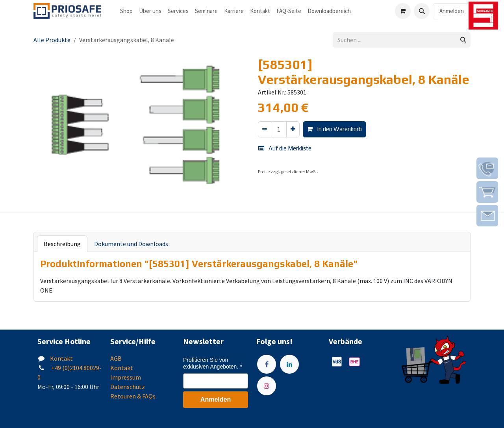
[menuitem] (126, 11)
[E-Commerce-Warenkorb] (403, 11)
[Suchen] (463, 40)
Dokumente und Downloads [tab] (131, 244)
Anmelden (452, 11)
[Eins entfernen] (265, 129)
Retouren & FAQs (133, 396)
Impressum (126, 377)
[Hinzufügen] (293, 129)
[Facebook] (267, 364)
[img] (487, 168)
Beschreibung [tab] (62, 244)
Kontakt (61, 358)
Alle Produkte (52, 40)
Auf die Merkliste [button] (285, 148)
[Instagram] (267, 386)
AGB (116, 358)
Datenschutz (128, 387)
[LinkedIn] (289, 364)
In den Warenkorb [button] (334, 129)
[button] (422, 11)
